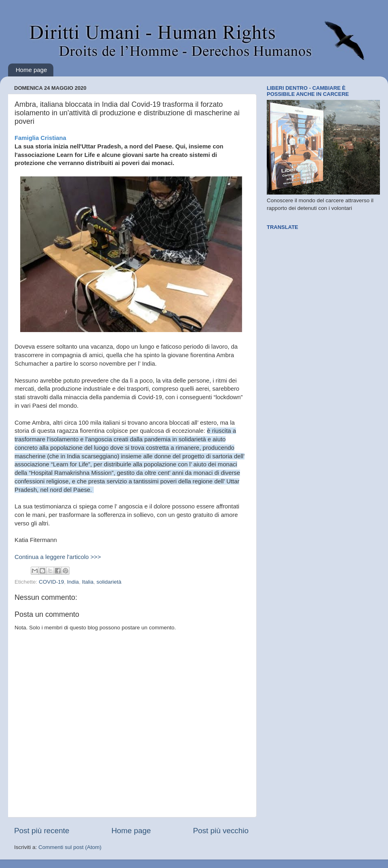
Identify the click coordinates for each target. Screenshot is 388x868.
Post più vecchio (221, 831)
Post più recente (42, 831)
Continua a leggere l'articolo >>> (58, 557)
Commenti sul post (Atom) (70, 847)
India (73, 582)
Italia (88, 582)
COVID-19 (51, 582)
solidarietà (109, 582)
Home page (32, 70)
